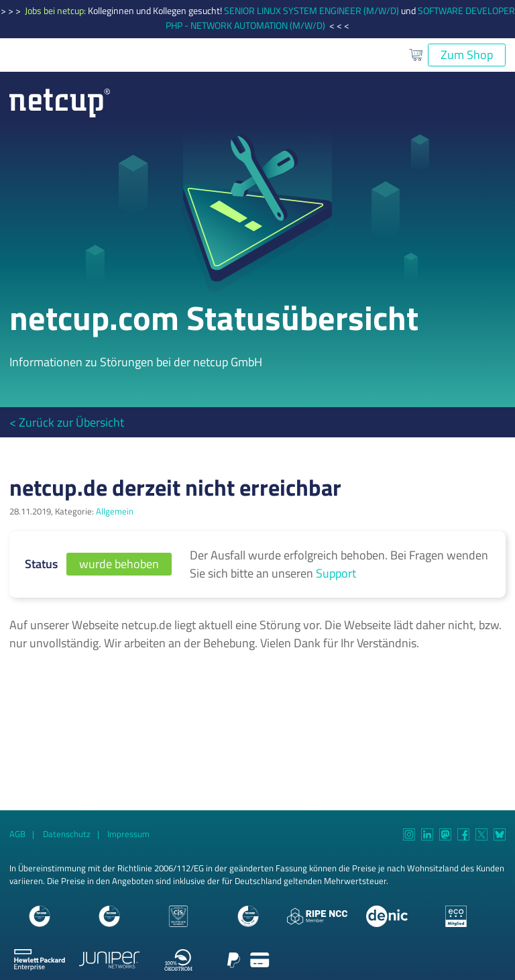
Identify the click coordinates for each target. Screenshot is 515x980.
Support (336, 573)
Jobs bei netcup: (56, 11)
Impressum (128, 834)
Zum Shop (467, 55)
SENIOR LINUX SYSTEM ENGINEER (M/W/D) (311, 11)
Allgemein (115, 511)
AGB (17, 834)
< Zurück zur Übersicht (67, 422)
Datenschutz (67, 834)
